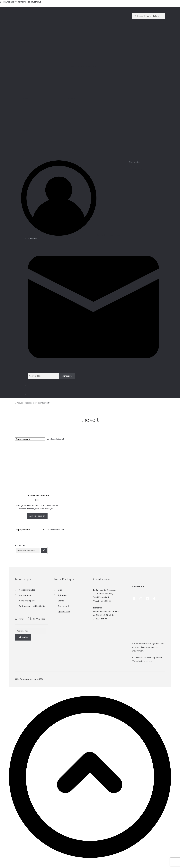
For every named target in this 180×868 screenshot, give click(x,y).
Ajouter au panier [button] (37, 516)
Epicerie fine (64, 612)
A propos (42, 52)
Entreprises (42, 109)
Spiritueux (63, 595)
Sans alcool (63, 606)
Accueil (20, 403)
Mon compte (25, 595)
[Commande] (30, 439)
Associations (89, 109)
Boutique (42, 141)
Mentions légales (27, 601)
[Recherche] (44, 550)
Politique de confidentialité (32, 606)
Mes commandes (27, 590)
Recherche (20, 545)
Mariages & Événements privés (89, 77)
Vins (60, 590)
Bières (61, 601)
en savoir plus (35, 2)
